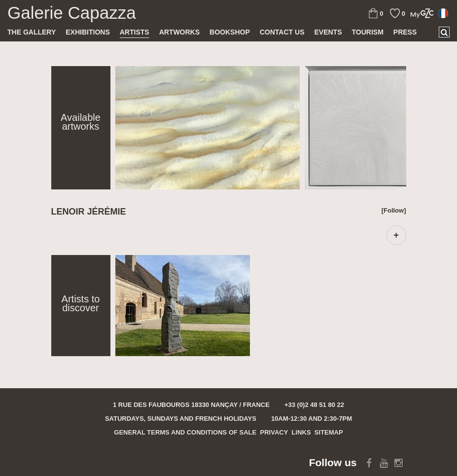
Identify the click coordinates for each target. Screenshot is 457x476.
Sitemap (329, 432)
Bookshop (230, 32)
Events (328, 32)
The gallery (32, 32)
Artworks (179, 32)
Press (405, 32)
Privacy (274, 432)
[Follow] (394, 210)
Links (301, 432)
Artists (135, 32)
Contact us (282, 32)
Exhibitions (88, 32)
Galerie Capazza (72, 13)
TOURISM (368, 32)
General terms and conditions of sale (185, 432)
